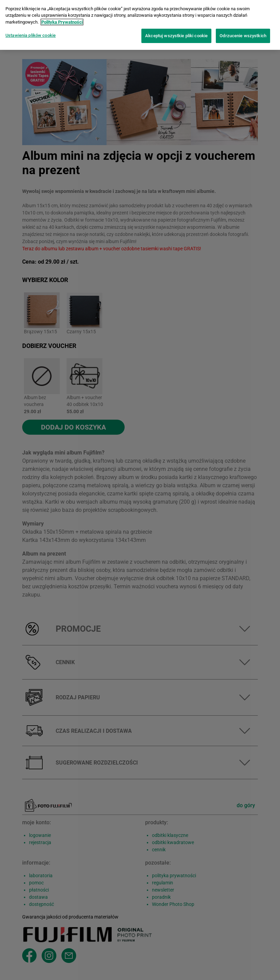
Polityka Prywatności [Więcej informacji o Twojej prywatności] (62, 19)
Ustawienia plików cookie (31, 33)
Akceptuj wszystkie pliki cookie (176, 33)
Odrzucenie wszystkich (243, 33)
